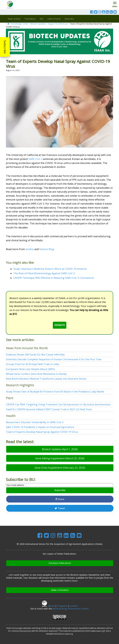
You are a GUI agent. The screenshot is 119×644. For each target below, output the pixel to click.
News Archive (14, 19)
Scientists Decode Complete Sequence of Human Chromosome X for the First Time (54, 359)
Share (60, 499)
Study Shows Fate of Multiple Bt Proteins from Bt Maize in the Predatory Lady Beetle (55, 392)
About (51, 606)
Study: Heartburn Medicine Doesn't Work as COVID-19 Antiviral (50, 269)
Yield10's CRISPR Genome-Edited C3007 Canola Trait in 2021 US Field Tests (49, 409)
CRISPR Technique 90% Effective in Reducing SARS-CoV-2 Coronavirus (54, 278)
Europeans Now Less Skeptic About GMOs (30, 369)
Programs (62, 606)
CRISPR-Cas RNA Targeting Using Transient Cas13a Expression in (58, 404)
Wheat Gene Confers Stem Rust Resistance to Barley (36, 374)
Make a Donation (60, 590)
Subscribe (5, 47)
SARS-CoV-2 (35, 159)
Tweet (60, 508)
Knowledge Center (20, 24)
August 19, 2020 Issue (58, 24)
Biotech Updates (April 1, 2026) (60, 449)
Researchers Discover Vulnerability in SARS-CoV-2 (35, 422)
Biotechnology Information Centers (71, 609)
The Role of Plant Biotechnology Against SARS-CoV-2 (44, 273)
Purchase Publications (60, 563)
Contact (74, 606)
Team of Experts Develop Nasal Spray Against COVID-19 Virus (42, 432)
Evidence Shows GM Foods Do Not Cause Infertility (35, 355)
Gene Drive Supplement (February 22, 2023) (60, 468)
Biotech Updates (38, 24)
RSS (42, 19)
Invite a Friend (54, 19)
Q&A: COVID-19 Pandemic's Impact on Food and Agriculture (40, 427)
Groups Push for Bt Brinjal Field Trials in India (32, 364)
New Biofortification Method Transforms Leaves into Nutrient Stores (46, 379)
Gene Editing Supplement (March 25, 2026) (60, 458)
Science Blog (47, 249)
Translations (30, 19)
